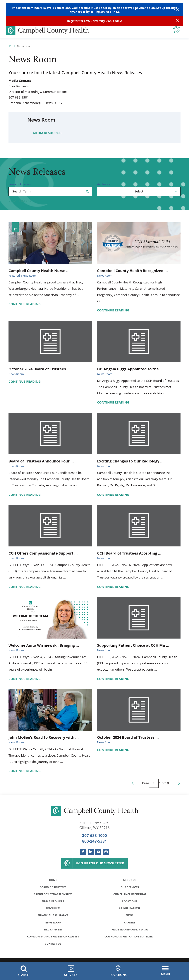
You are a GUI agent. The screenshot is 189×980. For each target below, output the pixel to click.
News (130, 917)
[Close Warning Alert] (178, 10)
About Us (130, 880)
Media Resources (48, 133)
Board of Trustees (53, 888)
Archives (103, 184)
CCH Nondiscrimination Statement (130, 940)
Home (53, 880)
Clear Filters (20, 201)
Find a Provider (53, 903)
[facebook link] (83, 852)
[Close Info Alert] (178, 21)
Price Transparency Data (130, 932)
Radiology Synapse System (53, 895)
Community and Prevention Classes (53, 940)
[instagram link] (106, 852)
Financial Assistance (53, 917)
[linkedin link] (91, 852)
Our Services (130, 888)
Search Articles (20, 184)
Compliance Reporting (130, 895)
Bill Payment (53, 932)
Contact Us (53, 947)
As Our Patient (130, 910)
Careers (130, 925)
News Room (41, 120)
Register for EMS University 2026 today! (95, 21)
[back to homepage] (10, 46)
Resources (53, 910)
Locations (130, 903)
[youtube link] (98, 852)
